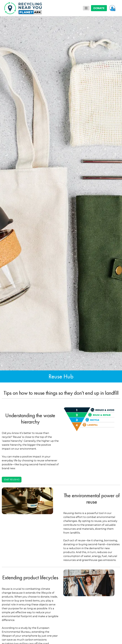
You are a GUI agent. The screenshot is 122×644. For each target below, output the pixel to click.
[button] (112, 8)
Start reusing (12, 480)
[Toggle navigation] (86, 8)
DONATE (99, 8)
